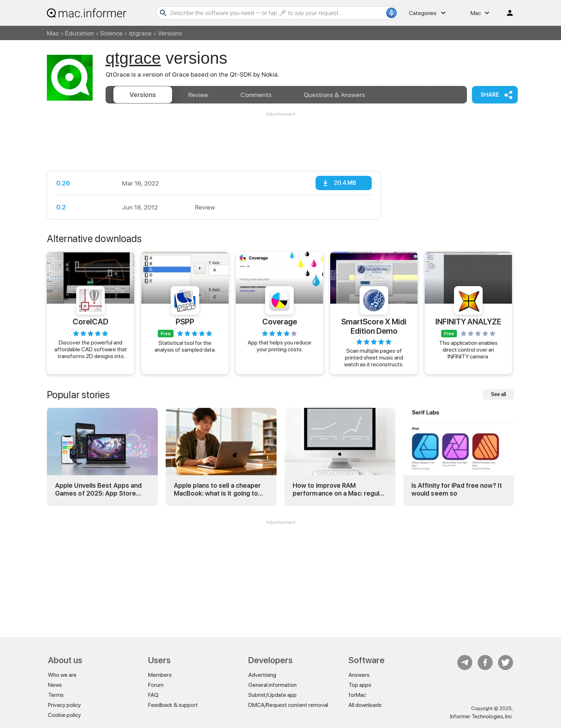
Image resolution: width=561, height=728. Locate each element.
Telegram (465, 662)
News (55, 685)
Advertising (262, 675)
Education (80, 33)
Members (160, 675)
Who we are (62, 675)
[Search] (277, 13)
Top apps (360, 685)
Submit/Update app (272, 695)
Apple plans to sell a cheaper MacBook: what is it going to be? (217, 489)
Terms (56, 695)
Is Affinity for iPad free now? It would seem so (457, 489)
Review (198, 95)
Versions (143, 95)
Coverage (280, 322)
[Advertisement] (280, 139)
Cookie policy (64, 715)
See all (498, 394)
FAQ (153, 695)
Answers (334, 95)
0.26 (63, 183)
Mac (53, 33)
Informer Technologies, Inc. (482, 717)
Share (490, 95)
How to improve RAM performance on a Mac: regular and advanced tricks (339, 489)
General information (272, 685)
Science (111, 33)
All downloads (365, 705)
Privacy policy (64, 705)
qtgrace (140, 33)
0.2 (61, 207)
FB (485, 662)
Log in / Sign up (507, 13)
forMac (357, 695)
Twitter (506, 662)
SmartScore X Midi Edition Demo (374, 326)
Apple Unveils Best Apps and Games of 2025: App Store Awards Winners (98, 489)
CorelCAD (91, 322)
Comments (256, 95)
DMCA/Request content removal (288, 705)
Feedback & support (173, 705)
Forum (156, 685)
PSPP (185, 322)
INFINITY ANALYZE (468, 322)
